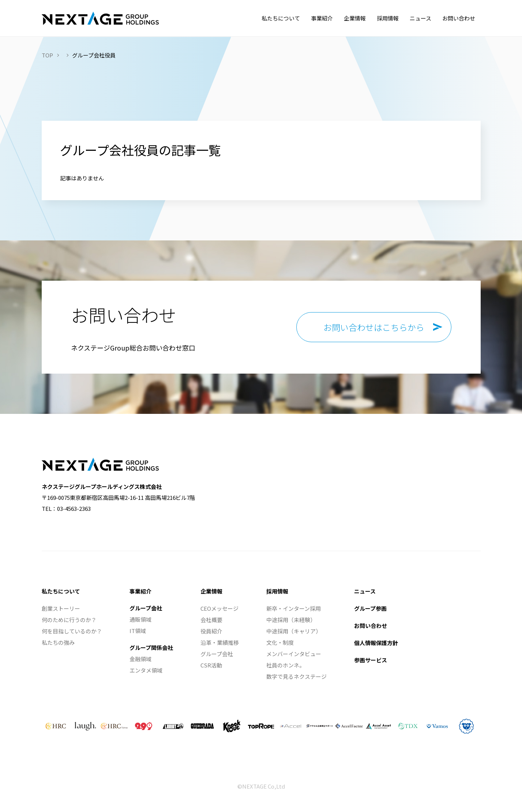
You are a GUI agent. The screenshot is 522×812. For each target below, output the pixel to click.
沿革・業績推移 (220, 642)
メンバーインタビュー (294, 654)
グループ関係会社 (151, 648)
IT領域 (138, 631)
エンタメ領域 (146, 670)
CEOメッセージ (219, 608)
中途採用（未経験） (291, 620)
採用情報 (277, 591)
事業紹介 (140, 591)
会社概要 (211, 620)
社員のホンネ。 (286, 665)
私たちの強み (58, 642)
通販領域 (140, 619)
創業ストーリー (61, 608)
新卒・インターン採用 (294, 608)
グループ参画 (370, 608)
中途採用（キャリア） (294, 631)
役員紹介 (211, 631)
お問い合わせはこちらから (374, 327)
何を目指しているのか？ (72, 631)
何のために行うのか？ (69, 620)
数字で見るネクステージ (296, 676)
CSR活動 (211, 665)
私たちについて (61, 591)
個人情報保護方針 (376, 643)
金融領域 (140, 659)
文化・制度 (280, 642)
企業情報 (211, 591)
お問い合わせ (371, 626)
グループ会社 (146, 608)
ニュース (365, 591)
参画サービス (371, 660)
